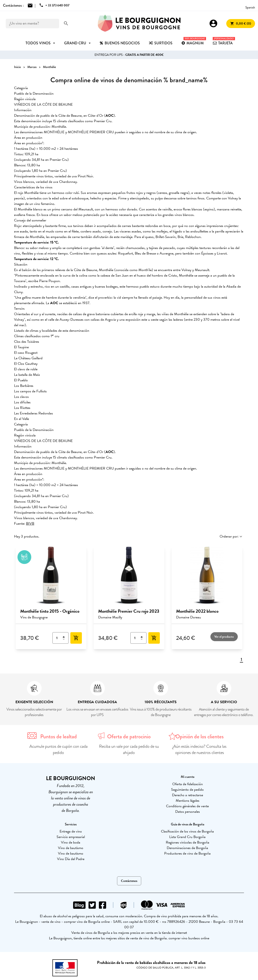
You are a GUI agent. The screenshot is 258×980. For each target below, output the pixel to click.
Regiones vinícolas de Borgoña (188, 842)
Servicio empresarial (71, 837)
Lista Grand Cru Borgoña (187, 837)
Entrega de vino (71, 831)
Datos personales (188, 812)
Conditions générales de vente (187, 806)
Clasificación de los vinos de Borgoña (187, 831)
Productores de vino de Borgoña (187, 853)
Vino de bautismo (71, 848)
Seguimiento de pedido (187, 790)
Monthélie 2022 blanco (197, 611)
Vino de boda (71, 842)
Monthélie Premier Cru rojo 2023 (129, 611)
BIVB (30, 524)
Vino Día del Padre (71, 859)
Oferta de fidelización (188, 784)
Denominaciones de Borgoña (187, 848)
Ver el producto (224, 637)
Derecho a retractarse (188, 795)
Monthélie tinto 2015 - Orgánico (50, 611)
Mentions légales (188, 801)
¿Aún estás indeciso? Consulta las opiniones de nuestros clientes (199, 749)
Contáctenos (129, 881)
